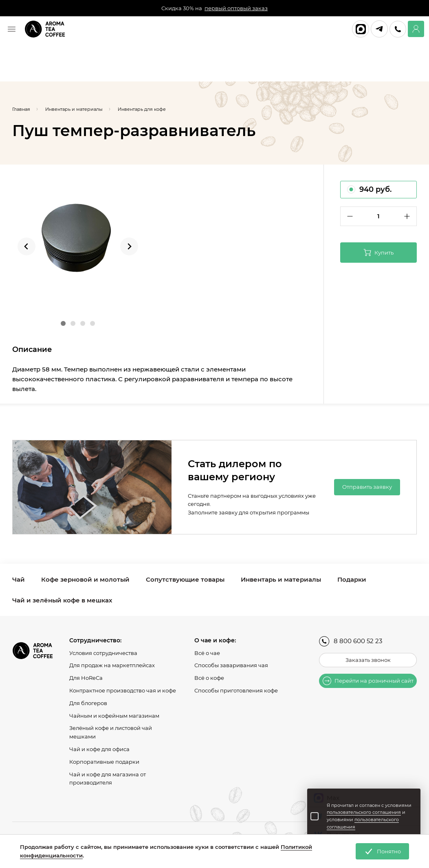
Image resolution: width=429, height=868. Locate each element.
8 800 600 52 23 (351, 641)
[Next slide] (129, 246)
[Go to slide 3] (83, 323)
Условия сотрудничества (103, 653)
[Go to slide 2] (73, 323)
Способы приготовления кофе (236, 690)
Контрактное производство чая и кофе (123, 690)
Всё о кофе (209, 678)
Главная (21, 109)
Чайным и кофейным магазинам (114, 716)
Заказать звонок (368, 660)
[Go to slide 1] (63, 323)
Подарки (352, 579)
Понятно (382, 851)
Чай (19, 579)
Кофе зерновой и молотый (85, 579)
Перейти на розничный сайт (368, 681)
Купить (378, 253)
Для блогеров (88, 703)
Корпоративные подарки (104, 762)
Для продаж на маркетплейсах (112, 665)
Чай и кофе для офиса (99, 749)
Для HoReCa (86, 678)
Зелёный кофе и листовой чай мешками (111, 732)
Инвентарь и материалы (281, 579)
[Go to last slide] (26, 246)
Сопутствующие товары (185, 579)
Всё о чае (207, 653)
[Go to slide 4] (92, 323)
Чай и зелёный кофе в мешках (62, 600)
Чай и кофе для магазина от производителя (108, 779)
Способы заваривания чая (231, 665)
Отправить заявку (367, 487)
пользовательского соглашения (364, 812)
